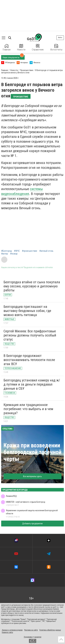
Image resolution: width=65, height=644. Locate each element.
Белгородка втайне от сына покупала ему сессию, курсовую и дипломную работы (32, 286)
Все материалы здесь (32, 476)
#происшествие (30, 251)
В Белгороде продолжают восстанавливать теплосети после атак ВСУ (29, 360)
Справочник (38, 48)
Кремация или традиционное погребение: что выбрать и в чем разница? (28, 409)
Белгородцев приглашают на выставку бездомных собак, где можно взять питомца (27, 311)
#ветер (5, 254)
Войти (60, 38)
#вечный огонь (46, 251)
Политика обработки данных (50, 630)
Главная (7, 48)
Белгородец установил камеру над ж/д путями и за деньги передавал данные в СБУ (32, 384)
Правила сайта (7, 632)
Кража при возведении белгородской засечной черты (32, 452)
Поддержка (28, 637)
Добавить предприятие (32, 524)
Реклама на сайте (31, 630)
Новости (21, 48)
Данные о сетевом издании (12, 630)
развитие (38, 637)
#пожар (14, 254)
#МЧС (17, 251)
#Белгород (6, 251)
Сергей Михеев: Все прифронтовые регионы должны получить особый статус (30, 335)
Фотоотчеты (56, 48)
